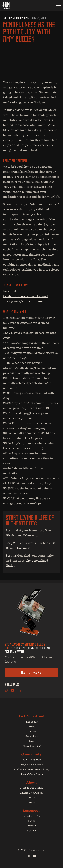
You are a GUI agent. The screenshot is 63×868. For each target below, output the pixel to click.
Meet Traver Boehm (31, 788)
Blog (31, 741)
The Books (32, 722)
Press (32, 802)
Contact (32, 831)
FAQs (31, 798)
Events (32, 727)
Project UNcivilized (32, 765)
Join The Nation (32, 760)
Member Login (32, 816)
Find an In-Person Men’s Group (32, 769)
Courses (31, 731)
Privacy (31, 826)
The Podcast (31, 736)
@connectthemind (32, 301)
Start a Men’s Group (32, 774)
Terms (31, 821)
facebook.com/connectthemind (25, 296)
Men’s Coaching (32, 746)
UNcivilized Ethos (19, 535)
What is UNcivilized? (31, 793)
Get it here (31, 672)
